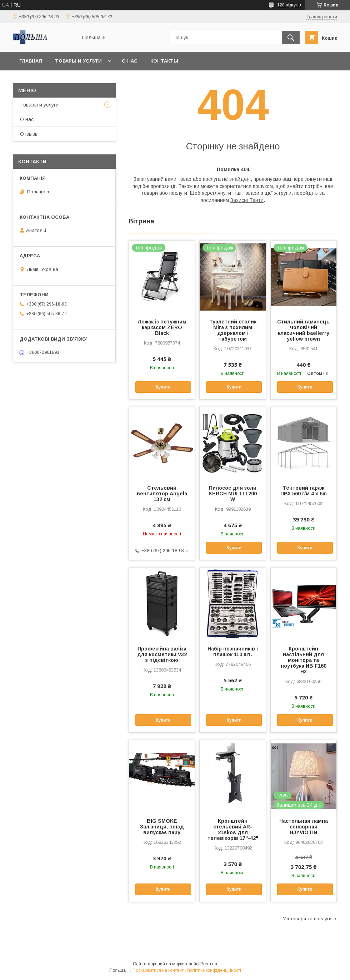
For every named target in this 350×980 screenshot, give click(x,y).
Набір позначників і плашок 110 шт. (233, 652)
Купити (163, 387)
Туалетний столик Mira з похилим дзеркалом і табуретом (233, 330)
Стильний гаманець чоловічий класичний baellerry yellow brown (303, 330)
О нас (130, 61)
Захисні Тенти (247, 200)
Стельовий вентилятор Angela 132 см (162, 494)
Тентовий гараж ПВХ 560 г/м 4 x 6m (304, 491)
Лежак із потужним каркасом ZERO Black (162, 327)
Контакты (164, 61)
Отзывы (29, 134)
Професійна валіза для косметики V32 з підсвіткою (162, 654)
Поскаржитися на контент (158, 970)
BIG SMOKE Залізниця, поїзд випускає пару (162, 827)
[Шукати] (291, 38)
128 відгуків (289, 5)
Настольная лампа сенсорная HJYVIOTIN (304, 827)
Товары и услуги (78, 61)
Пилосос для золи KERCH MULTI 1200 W (233, 494)
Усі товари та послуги (307, 919)
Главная (31, 61)
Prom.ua (209, 964)
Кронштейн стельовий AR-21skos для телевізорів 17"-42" (233, 830)
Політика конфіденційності (214, 970)
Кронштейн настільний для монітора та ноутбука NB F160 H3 (304, 660)
